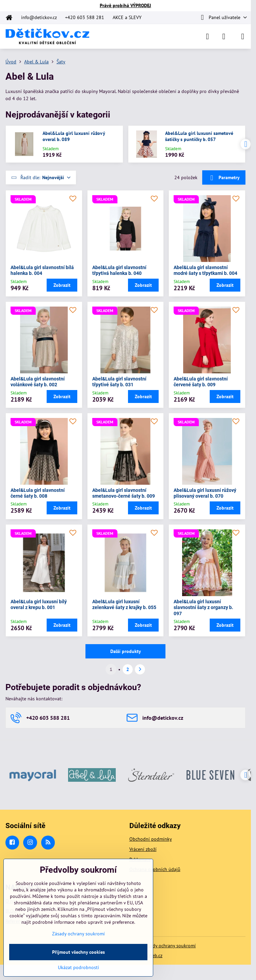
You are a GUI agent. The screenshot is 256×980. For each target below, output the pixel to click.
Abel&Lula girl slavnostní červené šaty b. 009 (201, 382)
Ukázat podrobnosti (78, 967)
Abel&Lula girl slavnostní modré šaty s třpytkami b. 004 (205, 270)
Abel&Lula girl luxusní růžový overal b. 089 (74, 136)
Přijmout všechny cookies (78, 952)
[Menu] (243, 36)
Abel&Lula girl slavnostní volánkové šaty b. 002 (38, 382)
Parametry (224, 178)
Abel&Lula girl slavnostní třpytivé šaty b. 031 (119, 382)
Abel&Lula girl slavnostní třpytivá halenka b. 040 (119, 270)
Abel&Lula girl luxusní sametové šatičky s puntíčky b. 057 (199, 136)
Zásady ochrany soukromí (169, 946)
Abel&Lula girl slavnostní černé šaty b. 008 (38, 493)
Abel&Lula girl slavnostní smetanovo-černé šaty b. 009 (124, 493)
